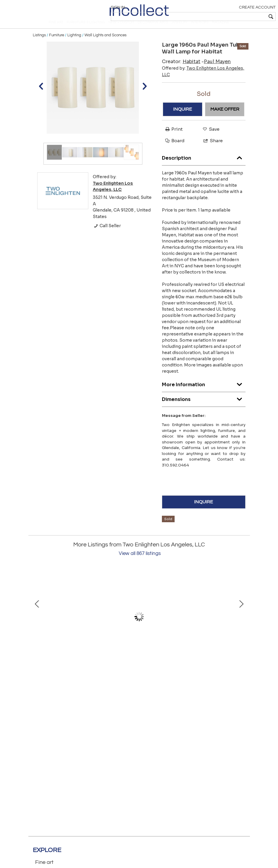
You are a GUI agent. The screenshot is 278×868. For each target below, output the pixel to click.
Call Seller (107, 236)
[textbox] (232, 17)
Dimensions (204, 408)
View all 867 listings (140, 564)
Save (210, 139)
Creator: (181, 71)
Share (210, 150)
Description (204, 167)
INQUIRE (183, 119)
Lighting (74, 45)
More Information (204, 393)
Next (241, 626)
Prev (37, 626)
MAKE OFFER (225, 119)
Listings (39, 45)
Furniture (57, 45)
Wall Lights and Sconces (105, 45)
